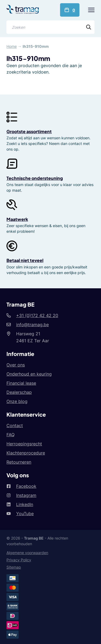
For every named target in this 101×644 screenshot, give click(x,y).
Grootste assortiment (29, 131)
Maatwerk (17, 219)
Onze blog (17, 401)
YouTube (25, 514)
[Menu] (91, 10)
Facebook (26, 486)
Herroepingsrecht (24, 444)
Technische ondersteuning (35, 178)
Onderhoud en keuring (29, 374)
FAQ (11, 435)
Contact (15, 425)
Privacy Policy (19, 560)
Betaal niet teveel (25, 260)
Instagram (26, 495)
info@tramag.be (32, 325)
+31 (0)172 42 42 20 (37, 315)
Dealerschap (19, 392)
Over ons (16, 365)
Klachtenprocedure (26, 453)
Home (12, 46)
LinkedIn (25, 504)
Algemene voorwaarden (27, 553)
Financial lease (21, 383)
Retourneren (19, 462)
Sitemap (14, 567)
